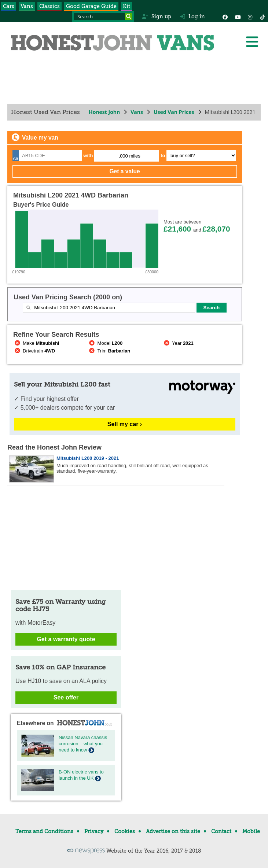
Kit (126, 6)
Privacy (94, 831)
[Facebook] (225, 16)
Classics (49, 6)
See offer (66, 697)
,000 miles (130, 156)
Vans (27, 6)
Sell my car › (125, 424)
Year (178, 343)
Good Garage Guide (91, 6)
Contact (221, 831)
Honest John (104, 112)
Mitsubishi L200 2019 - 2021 (88, 458)
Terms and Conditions (44, 831)
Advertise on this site (173, 831)
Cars (9, 6)
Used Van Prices (174, 112)
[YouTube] (238, 16)
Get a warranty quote (66, 639)
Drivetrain (34, 351)
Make (36, 343)
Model (105, 343)
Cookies (125, 831)
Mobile (251, 831)
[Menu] (252, 42)
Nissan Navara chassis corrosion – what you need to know (83, 744)
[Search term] (103, 16)
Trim (109, 351)
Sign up (156, 16)
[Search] (129, 16)
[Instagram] (250, 16)
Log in (192, 16)
